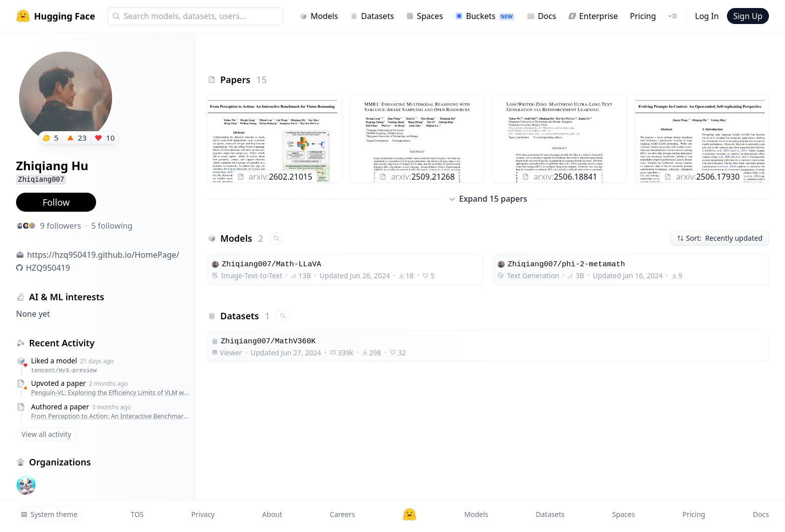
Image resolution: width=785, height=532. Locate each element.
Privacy (203, 514)
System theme (49, 514)
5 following (112, 226)
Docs (541, 16)
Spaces (425, 16)
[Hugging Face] (410, 514)
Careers (342, 514)
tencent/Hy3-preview (64, 370)
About (272, 514)
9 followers (61, 226)
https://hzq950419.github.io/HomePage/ (103, 255)
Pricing (643, 16)
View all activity (46, 434)
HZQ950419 (48, 268)
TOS (137, 514)
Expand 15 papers (488, 199)
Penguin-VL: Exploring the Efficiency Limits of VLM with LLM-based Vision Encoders (110, 393)
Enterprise (593, 16)
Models (319, 16)
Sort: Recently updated (720, 238)
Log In (707, 16)
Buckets (485, 16)
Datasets (372, 16)
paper (76, 383)
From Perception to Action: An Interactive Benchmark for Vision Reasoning (110, 416)
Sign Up (748, 16)
